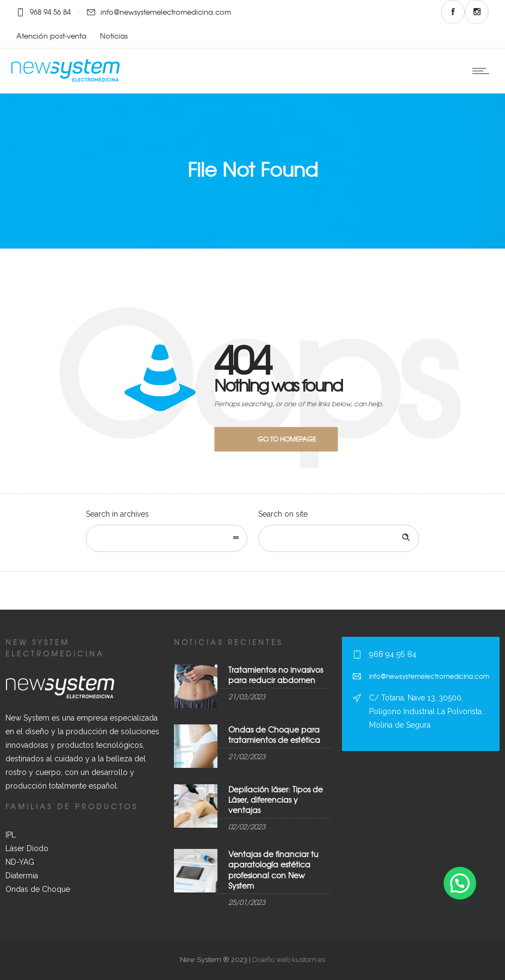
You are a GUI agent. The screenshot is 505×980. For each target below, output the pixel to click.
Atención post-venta (51, 36)
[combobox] (166, 538)
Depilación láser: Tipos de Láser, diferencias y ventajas (276, 799)
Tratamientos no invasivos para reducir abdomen (276, 675)
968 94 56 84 (50, 12)
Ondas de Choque (38, 889)
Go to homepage (287, 439)
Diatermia (22, 876)
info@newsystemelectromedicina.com (166, 12)
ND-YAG (20, 862)
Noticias (114, 36)
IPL (11, 835)
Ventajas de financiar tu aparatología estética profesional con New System (273, 870)
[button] (460, 883)
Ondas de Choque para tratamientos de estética (274, 734)
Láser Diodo (27, 848)
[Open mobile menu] (483, 71)
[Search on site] (339, 538)
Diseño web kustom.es (288, 960)
